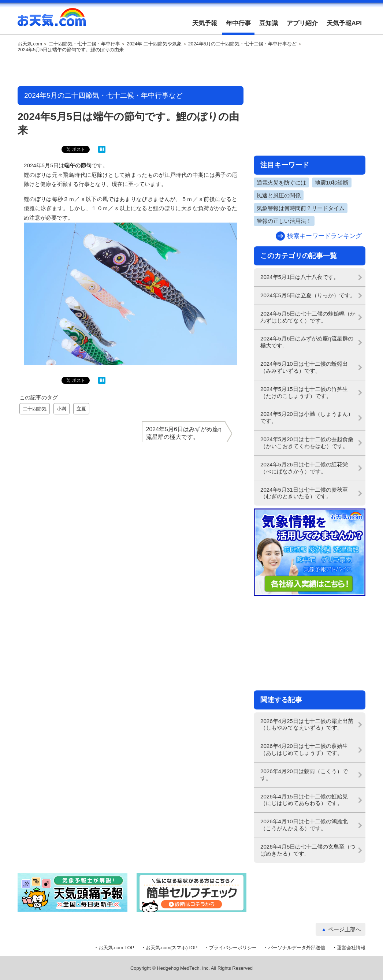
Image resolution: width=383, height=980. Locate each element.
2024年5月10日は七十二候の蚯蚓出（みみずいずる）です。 (304, 367)
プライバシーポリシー (233, 948)
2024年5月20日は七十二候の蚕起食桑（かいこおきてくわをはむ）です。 (307, 443)
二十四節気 (35, 409)
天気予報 (205, 23)
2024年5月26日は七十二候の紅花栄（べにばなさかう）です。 (304, 468)
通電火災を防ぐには (281, 182)
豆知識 (269, 23)
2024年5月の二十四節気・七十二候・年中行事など (242, 44)
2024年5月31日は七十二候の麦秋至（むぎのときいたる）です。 (304, 493)
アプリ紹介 (302, 23)
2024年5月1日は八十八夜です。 (300, 277)
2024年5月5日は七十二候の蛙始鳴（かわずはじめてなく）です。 (308, 317)
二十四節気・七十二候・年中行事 (84, 44)
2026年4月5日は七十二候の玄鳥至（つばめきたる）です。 (308, 850)
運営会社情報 (351, 948)
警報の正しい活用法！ (284, 221)
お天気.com (52, 21)
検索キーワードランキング (324, 236)
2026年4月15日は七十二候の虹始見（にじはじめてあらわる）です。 (304, 800)
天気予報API (344, 23)
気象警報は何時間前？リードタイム (301, 208)
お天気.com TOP (116, 948)
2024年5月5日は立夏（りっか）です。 (308, 295)
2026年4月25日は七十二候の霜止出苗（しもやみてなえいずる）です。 (307, 724)
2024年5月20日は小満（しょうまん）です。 (307, 417)
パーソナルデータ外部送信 (297, 948)
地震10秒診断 (332, 182)
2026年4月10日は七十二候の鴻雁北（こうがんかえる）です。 (304, 825)
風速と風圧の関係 (279, 195)
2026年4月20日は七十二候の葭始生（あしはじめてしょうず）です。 (304, 749)
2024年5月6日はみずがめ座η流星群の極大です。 (307, 342)
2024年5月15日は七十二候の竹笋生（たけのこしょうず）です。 (304, 392)
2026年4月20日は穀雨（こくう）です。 (304, 775)
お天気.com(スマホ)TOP (172, 948)
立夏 (81, 409)
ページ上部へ (345, 929)
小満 (62, 409)
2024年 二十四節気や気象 (154, 44)
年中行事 (238, 23)
